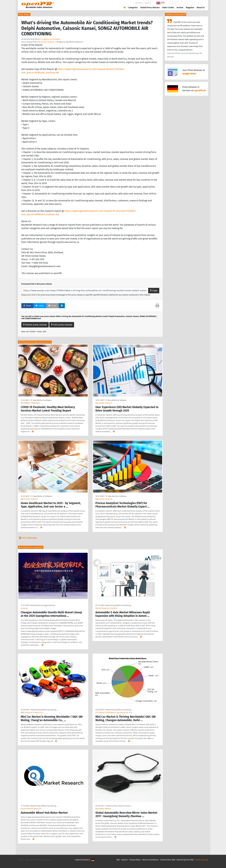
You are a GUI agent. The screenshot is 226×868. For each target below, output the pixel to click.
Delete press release (35, 325)
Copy (154, 291)
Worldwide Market (103, 809)
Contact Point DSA (168, 860)
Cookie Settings (202, 860)
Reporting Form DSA (185, 860)
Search (198, 3)
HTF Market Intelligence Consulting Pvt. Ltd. (114, 712)
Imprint (148, 3)
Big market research (46, 42)
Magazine (190, 8)
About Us (201, 8)
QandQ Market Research (31, 809)
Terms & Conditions (150, 860)
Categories (133, 8)
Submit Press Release (150, 8)
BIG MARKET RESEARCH (30, 403)
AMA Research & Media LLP (32, 712)
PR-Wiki (139, 3)
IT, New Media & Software (41, 400)
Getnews (24, 608)
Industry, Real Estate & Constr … (119, 806)
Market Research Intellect (106, 608)
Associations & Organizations (43, 605)
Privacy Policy (135, 860)
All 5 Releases (27, 538)
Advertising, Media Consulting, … (119, 605)
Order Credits (168, 8)
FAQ (118, 860)
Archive (180, 8)
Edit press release (62, 325)
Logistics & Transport (51, 39)
